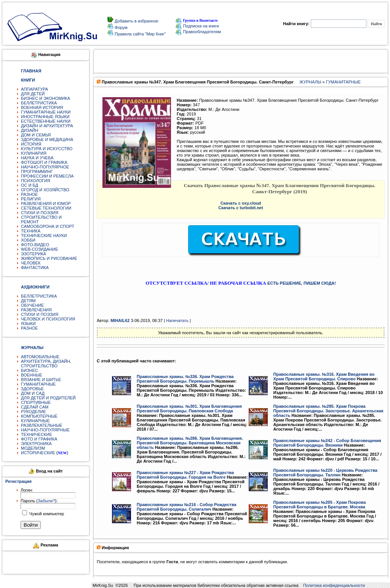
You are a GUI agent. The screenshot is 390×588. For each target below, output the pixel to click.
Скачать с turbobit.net (241, 208)
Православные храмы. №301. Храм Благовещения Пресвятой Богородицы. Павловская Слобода (189, 409)
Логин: (27, 490)
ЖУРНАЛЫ (310, 82)
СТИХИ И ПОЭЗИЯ (40, 213)
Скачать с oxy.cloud (241, 203)
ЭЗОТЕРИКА (34, 254)
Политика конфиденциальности (334, 585)
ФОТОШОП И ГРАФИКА (44, 162)
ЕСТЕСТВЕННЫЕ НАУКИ (46, 121)
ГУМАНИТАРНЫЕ (38, 384)
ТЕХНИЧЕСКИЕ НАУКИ (44, 236)
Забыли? (46, 501)
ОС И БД (30, 185)
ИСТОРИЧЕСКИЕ (38, 453)
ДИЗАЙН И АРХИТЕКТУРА (47, 126)
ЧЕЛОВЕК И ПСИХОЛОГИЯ (48, 319)
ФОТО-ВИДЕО (35, 245)
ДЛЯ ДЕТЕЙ (33, 94)
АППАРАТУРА (34, 89)
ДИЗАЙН (30, 130)
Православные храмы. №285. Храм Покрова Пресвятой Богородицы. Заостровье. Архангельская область (328, 411)
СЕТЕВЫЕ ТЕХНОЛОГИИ (46, 208)
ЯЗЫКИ (28, 324)
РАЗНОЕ (29, 194)
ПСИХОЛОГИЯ (36, 181)
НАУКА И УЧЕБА (37, 158)
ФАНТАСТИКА (35, 268)
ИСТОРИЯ (31, 144)
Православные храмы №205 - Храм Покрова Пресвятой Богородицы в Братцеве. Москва (320, 505)
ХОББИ (28, 240)
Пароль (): (39, 501)
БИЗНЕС (30, 370)
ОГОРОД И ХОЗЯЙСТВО (45, 190)
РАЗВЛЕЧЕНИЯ (36, 310)
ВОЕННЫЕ (32, 375)
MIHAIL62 (120, 320)
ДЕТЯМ (28, 301)
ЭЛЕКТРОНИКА (36, 444)
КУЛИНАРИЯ (34, 153)
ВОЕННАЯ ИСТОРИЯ (42, 107)
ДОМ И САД (33, 393)
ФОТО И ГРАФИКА (39, 439)
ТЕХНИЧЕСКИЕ (37, 434)
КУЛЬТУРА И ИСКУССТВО (47, 149)
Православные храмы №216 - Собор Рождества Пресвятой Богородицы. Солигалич (187, 507)
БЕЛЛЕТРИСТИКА (39, 103)
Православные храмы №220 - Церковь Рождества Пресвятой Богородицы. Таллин (325, 473)
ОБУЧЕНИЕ (32, 305)
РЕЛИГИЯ (31, 199)
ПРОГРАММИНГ (37, 171)
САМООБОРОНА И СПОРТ (48, 226)
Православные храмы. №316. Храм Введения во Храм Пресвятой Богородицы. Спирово (324, 377)
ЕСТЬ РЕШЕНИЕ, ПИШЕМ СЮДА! (302, 283)
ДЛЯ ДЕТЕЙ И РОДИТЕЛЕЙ (48, 398)
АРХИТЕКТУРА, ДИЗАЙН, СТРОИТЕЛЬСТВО (46, 364)
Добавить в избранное (136, 21)
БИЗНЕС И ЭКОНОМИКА (46, 98)
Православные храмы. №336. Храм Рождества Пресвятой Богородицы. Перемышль (185, 379)
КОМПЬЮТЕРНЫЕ (39, 416)
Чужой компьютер (46, 514)
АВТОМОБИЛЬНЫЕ (40, 357)
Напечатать (177, 320)
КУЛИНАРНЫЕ (35, 421)
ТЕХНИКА (31, 231)
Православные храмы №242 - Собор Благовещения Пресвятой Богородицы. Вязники (327, 443)
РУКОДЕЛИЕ (34, 412)
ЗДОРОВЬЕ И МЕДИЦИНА (47, 139)
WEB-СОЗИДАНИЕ (40, 249)
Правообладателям (198, 32)
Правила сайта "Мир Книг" (140, 34)
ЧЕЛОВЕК (31, 263)
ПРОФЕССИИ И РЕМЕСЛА (47, 176)
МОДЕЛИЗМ (33, 448)
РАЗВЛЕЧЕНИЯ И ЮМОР (46, 203)
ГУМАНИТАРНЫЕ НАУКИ (46, 112)
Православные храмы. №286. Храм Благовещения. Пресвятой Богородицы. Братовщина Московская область (190, 443)
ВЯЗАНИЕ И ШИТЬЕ (41, 380)
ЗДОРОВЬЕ (32, 389)
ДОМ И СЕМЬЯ (36, 135)
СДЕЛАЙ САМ (35, 407)
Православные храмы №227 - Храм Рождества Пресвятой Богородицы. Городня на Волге (185, 475)
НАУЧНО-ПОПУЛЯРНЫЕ (45, 430)
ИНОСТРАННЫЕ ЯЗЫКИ (45, 117)
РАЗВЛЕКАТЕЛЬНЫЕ (42, 425)
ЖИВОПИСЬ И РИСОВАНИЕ (49, 258)
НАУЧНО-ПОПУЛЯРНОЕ (45, 167)
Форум (120, 27)
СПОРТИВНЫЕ (36, 402)
